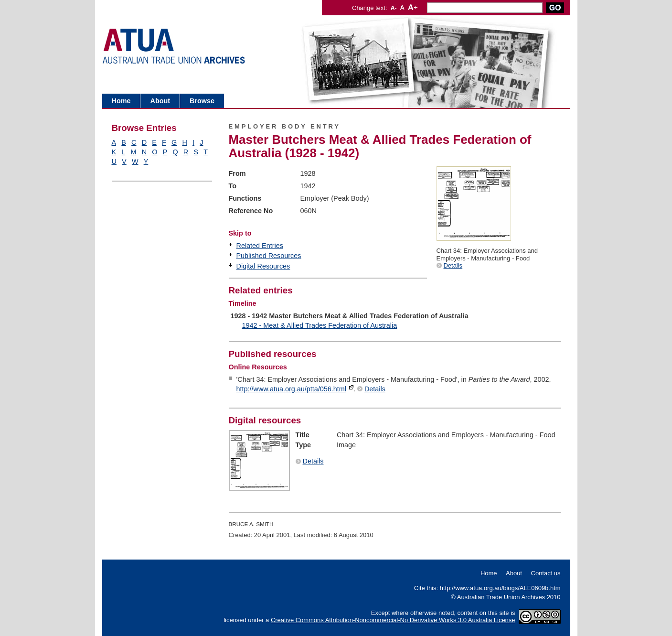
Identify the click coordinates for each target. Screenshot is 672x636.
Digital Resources (263, 266)
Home (121, 101)
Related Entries (260, 246)
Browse (202, 101)
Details (453, 265)
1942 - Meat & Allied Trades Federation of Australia (320, 325)
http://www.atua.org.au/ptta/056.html (291, 389)
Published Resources (269, 256)
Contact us (546, 573)
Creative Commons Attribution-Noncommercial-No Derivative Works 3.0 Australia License (393, 620)
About (160, 101)
